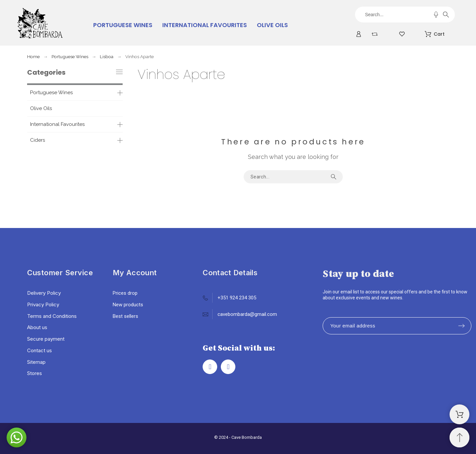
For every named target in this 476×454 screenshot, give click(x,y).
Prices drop (125, 293)
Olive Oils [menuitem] (272, 25)
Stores (35, 373)
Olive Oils (41, 108)
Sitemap (36, 362)
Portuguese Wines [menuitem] (123, 25)
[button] (17, 437)
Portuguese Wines (51, 93)
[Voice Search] (436, 15)
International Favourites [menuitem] (205, 25)
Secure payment (46, 339)
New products (128, 305)
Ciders (38, 140)
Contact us (40, 350)
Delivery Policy (44, 293)
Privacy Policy (43, 304)
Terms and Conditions (52, 316)
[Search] (405, 15)
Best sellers (125, 316)
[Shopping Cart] (459, 414)
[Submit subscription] (461, 326)
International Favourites (57, 124)
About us (37, 327)
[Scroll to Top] (459, 437)
